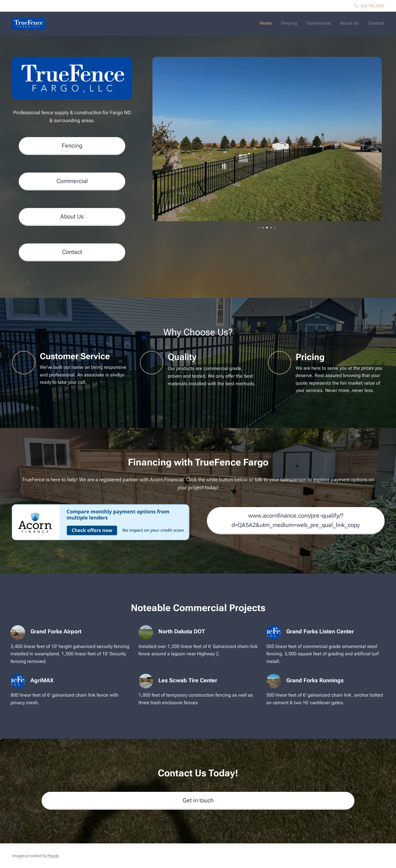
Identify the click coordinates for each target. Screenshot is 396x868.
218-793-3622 (372, 6)
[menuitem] (348, 24)
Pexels (53, 856)
